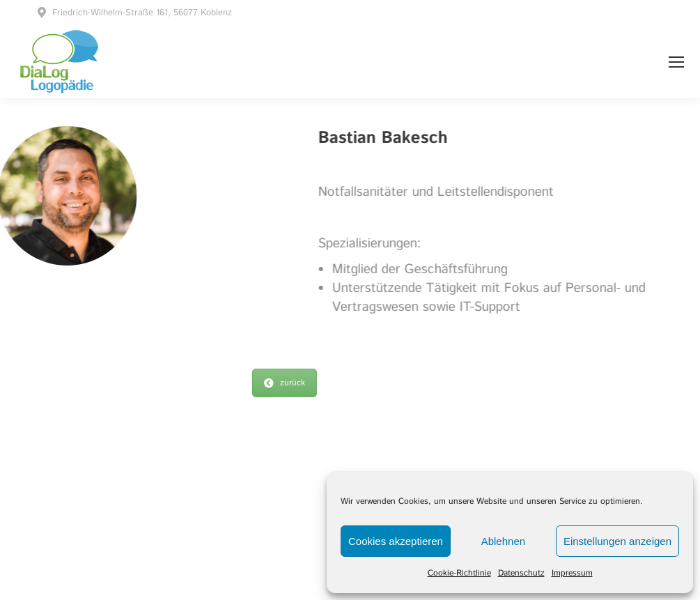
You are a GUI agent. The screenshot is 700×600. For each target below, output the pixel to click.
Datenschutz (521, 573)
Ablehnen (503, 541)
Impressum (572, 573)
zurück (285, 383)
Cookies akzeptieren (396, 541)
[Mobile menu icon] (676, 62)
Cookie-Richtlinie (459, 573)
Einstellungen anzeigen (617, 541)
